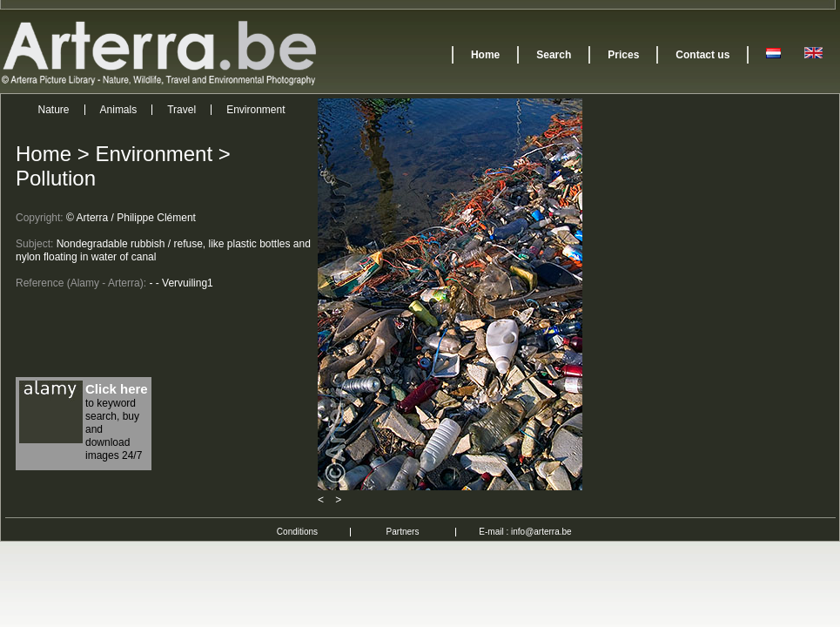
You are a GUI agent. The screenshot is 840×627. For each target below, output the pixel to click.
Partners (403, 532)
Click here (117, 389)
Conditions (297, 532)
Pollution (56, 178)
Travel (181, 110)
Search (554, 55)
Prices (623, 55)
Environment (255, 110)
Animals (119, 110)
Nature (54, 110)
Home (485, 55)
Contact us (702, 55)
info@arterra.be (541, 532)
